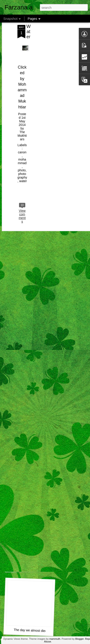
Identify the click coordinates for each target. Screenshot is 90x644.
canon (22, 141)
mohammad (22, 150)
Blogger (79, 639)
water (23, 170)
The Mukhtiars (22, 125)
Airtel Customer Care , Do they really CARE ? (47, 566)
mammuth (55, 639)
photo (22, 159)
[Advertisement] (51, 45)
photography (22, 165)
